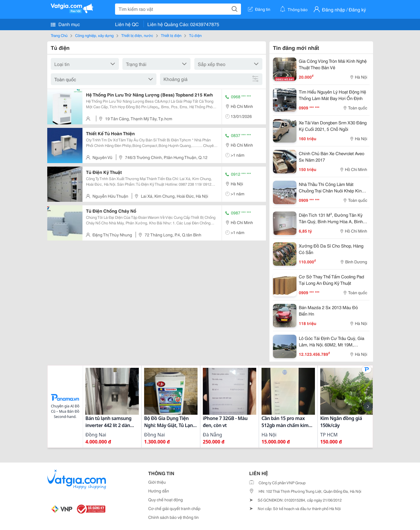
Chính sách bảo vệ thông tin (173, 517)
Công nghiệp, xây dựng (94, 35)
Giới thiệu (157, 482)
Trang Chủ (59, 35)
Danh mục (65, 24)
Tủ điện (195, 35)
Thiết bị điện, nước (137, 35)
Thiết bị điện (171, 35)
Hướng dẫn (159, 491)
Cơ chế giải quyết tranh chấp (174, 508)
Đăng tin (259, 9)
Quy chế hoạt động (166, 499)
